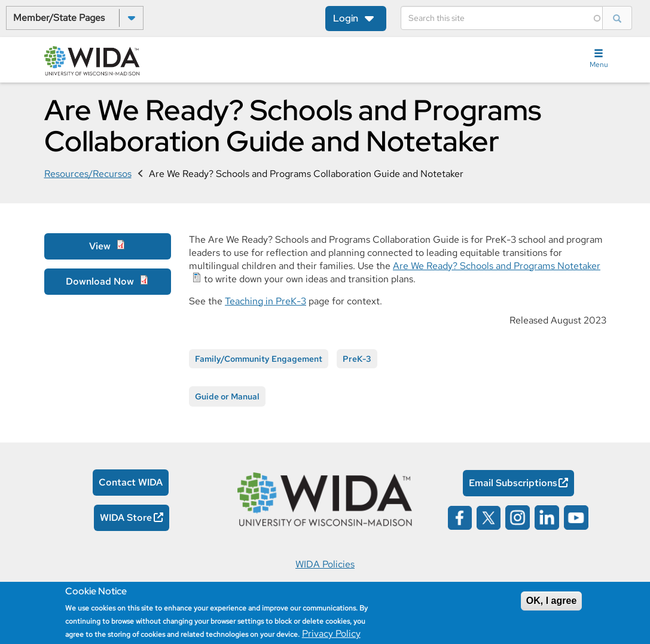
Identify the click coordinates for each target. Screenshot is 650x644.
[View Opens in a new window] (108, 246)
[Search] (502, 18)
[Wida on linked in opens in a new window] (547, 517)
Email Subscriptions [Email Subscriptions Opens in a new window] (513, 483)
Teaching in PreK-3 (266, 301)
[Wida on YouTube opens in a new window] (576, 517)
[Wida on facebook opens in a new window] (460, 517)
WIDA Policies (325, 564)
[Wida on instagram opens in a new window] (518, 517)
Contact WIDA (131, 482)
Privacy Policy (331, 634)
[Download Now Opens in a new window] (108, 282)
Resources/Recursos (88, 174)
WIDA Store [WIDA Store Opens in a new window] (126, 518)
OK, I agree (551, 601)
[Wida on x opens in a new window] (489, 517)
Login (346, 18)
